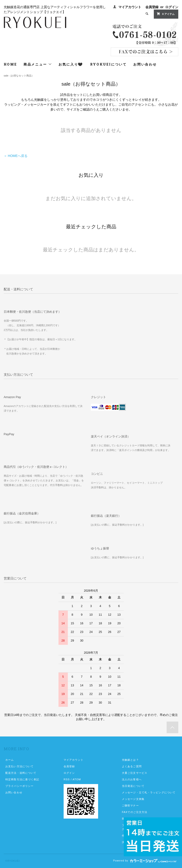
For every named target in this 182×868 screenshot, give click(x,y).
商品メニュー (38, 64)
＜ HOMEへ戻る (16, 156)
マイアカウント (130, 7)
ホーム (10, 760)
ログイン (172, 7)
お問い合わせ (145, 64)
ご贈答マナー (130, 806)
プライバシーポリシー (19, 786)
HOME (10, 64)
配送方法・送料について (21, 773)
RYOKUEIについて (108, 64)
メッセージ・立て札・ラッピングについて (149, 792)
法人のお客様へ (132, 779)
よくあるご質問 (132, 766)
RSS (67, 779)
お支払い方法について (19, 766)
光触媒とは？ (130, 760)
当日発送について (133, 786)
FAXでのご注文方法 (135, 812)
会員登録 (152, 7)
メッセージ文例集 (133, 799)
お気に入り (70, 64)
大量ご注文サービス (135, 773)
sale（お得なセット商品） (19, 76)
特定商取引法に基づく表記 (22, 779)
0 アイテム (166, 14)
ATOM (77, 779)
